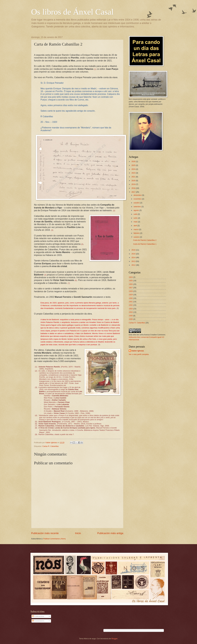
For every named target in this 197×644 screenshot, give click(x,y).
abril (136, 226)
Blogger (115, 639)
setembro (138, 207)
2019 (134, 184)
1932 (131, 305)
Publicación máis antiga (110, 533)
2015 (134, 254)
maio (136, 222)
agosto (137, 210)
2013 (134, 261)
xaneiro (137, 237)
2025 (134, 165)
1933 (131, 309)
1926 (131, 284)
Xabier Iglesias (138, 351)
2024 (134, 169)
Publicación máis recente (45, 533)
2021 (134, 177)
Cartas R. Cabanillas (50, 446)
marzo (136, 229)
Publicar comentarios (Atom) (54, 539)
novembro (138, 199)
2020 (134, 181)
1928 (131, 291)
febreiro (137, 233)
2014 (134, 257)
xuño (136, 218)
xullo (136, 214)
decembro (138, 195)
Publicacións (38, 616)
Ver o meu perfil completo (139, 354)
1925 (131, 281)
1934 (131, 312)
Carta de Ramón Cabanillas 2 (145, 240)
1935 (131, 316)
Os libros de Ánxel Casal (72, 12)
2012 (134, 265)
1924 (131, 277)
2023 (134, 173)
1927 (131, 288)
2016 (134, 250)
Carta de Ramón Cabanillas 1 (145, 244)
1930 (131, 298)
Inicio (78, 533)
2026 (134, 161)
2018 (134, 188)
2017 (134, 192)
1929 (131, 295)
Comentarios (38, 621)
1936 (131, 319)
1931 (131, 302)
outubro (137, 203)
